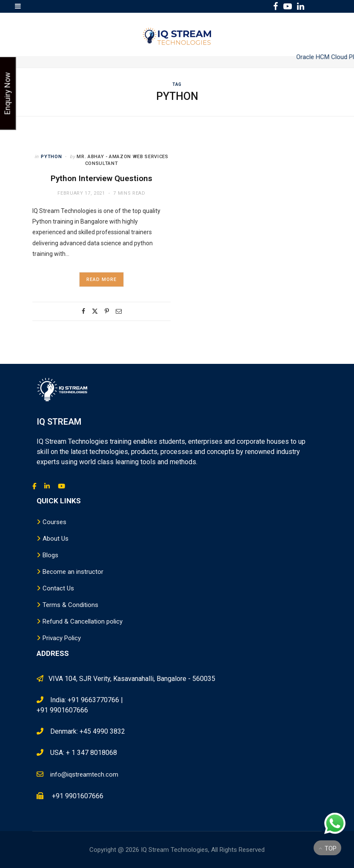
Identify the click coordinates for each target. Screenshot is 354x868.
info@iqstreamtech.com (84, 774)
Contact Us (58, 588)
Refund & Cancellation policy (83, 621)
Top (328, 848)
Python (51, 157)
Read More (102, 279)
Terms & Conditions (70, 605)
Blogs (50, 555)
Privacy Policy (62, 638)
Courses (54, 522)
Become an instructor (73, 572)
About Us (56, 539)
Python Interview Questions (101, 178)
